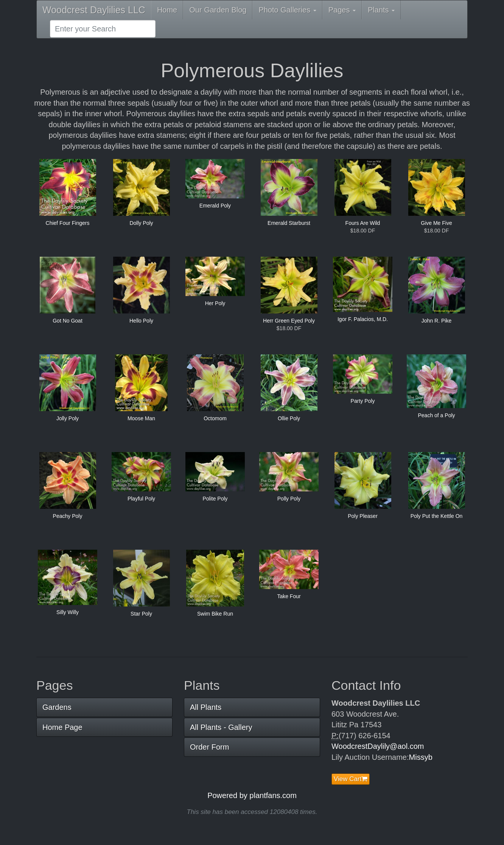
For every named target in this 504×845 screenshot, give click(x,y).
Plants (381, 10)
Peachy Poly (68, 516)
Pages (342, 10)
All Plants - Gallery (221, 727)
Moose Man (141, 418)
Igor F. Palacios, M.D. (363, 319)
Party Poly (363, 401)
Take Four (289, 596)
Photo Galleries (287, 10)
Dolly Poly (141, 223)
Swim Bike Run (215, 614)
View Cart (351, 779)
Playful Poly (141, 499)
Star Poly (141, 614)
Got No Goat (68, 321)
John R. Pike (436, 321)
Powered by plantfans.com (252, 795)
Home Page (62, 727)
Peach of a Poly (436, 415)
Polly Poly (289, 499)
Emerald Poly (215, 206)
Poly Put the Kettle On (437, 516)
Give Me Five (436, 223)
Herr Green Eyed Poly (289, 321)
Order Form (209, 747)
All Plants (206, 707)
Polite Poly (215, 499)
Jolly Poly (68, 418)
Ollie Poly (289, 418)
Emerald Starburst (289, 223)
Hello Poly (141, 321)
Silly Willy (68, 612)
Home (167, 10)
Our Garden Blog (218, 10)
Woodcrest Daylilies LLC (94, 10)
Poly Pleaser (363, 516)
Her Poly (215, 303)
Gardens (57, 707)
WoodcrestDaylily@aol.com (378, 746)
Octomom (215, 418)
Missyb (421, 757)
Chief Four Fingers (68, 223)
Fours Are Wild (363, 223)
